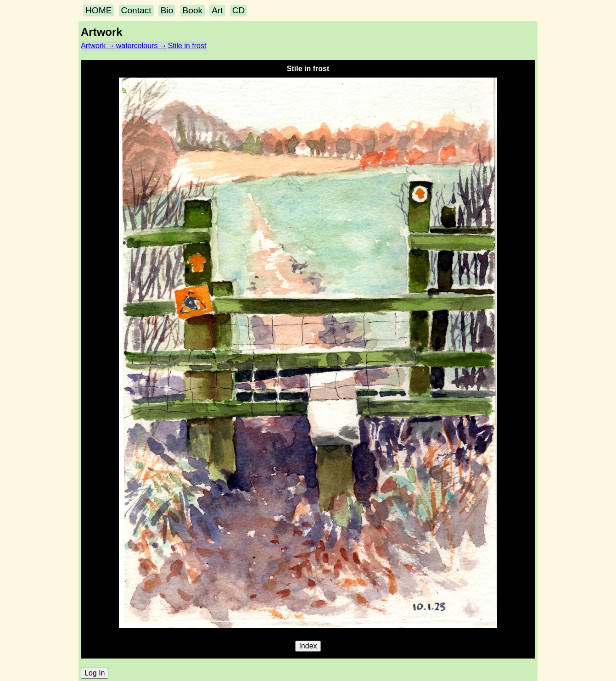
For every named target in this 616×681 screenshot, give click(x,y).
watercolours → (142, 46)
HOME (99, 10)
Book (192, 10)
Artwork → (98, 46)
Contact (136, 10)
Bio (167, 10)
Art (217, 10)
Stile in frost (187, 46)
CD (239, 10)
